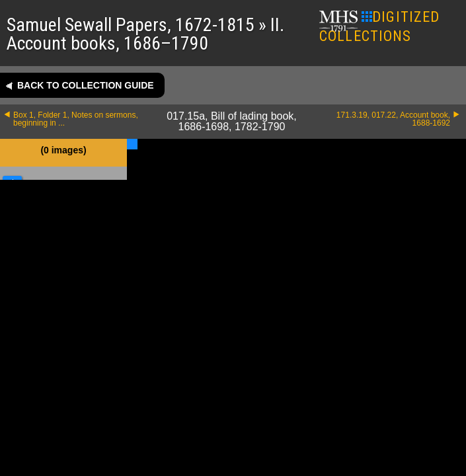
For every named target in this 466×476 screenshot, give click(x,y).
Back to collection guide (86, 85)
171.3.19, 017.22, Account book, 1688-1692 (393, 119)
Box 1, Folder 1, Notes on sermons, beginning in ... (76, 119)
